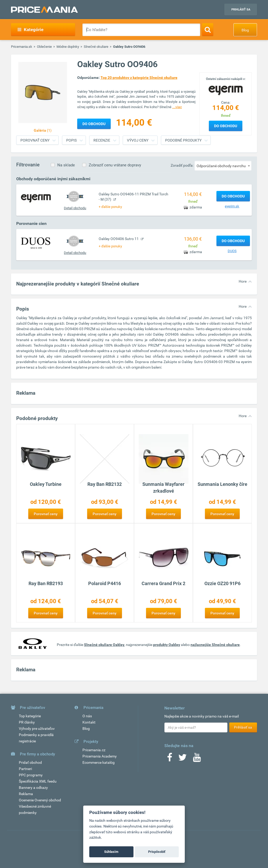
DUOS (232, 251)
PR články (27, 722)
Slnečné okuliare (96, 47)
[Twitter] (183, 759)
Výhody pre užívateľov (37, 729)
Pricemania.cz (94, 750)
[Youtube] (197, 759)
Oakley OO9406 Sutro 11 (119, 239)
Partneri (25, 769)
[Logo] (226, 90)
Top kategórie (30, 716)
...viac (177, 107)
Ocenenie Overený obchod (40, 800)
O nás (87, 716)
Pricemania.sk (22, 47)
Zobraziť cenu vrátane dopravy (115, 165)
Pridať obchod (30, 762)
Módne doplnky (68, 47)
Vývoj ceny (138, 140)
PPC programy (31, 775)
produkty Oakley (167, 645)
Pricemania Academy (100, 756)
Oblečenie (44, 47)
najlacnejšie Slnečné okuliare (215, 645)
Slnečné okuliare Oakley (104, 645)
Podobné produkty (183, 140)
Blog (245, 30)
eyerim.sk (232, 206)
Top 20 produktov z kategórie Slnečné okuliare (139, 78)
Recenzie (102, 140)
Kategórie (30, 30)
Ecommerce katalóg (99, 762)
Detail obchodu (75, 208)
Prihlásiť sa (241, 10)
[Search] (208, 30)
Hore (243, 281)
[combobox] (223, 166)
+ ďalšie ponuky (110, 207)
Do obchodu (226, 126)
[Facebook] (170, 759)
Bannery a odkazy (33, 788)
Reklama (26, 794)
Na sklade (66, 165)
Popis (71, 140)
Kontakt (89, 722)
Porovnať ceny (35, 140)
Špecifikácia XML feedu (38, 781)
